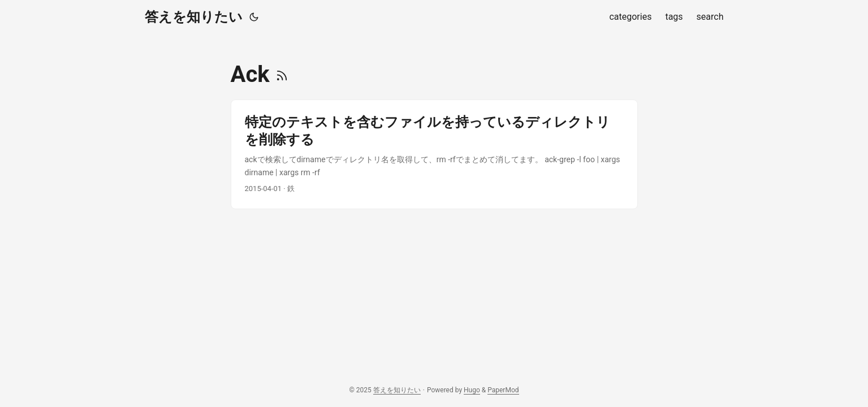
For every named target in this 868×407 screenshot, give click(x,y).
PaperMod (503, 390)
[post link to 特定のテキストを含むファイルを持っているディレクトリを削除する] (434, 154)
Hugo (472, 390)
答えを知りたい (194, 17)
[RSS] (282, 74)
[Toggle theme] (254, 17)
